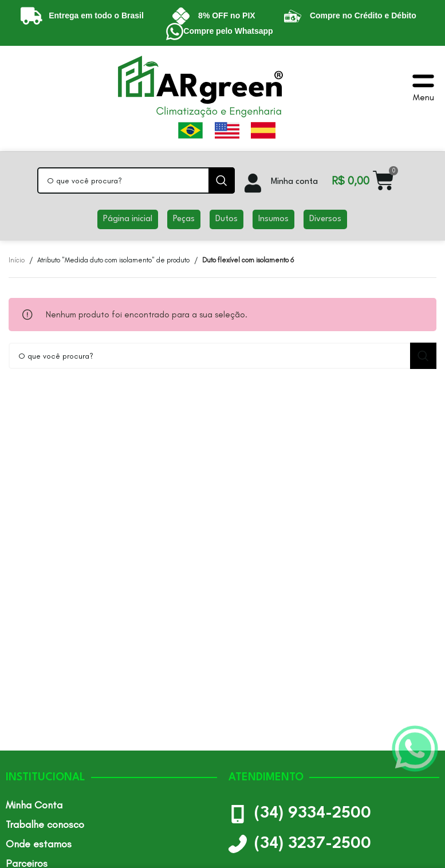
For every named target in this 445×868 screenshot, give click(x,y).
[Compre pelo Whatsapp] (175, 32)
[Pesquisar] (136, 180)
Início (17, 260)
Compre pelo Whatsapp (228, 31)
